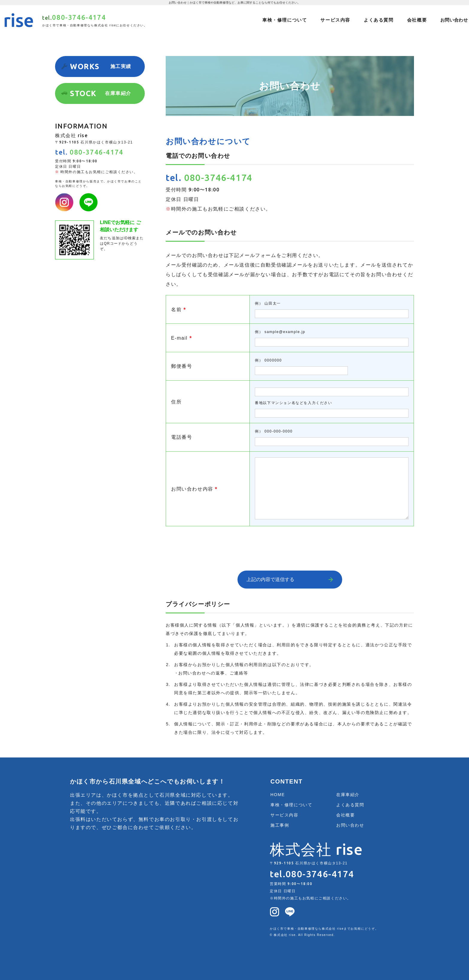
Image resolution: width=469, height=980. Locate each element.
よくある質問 (379, 20)
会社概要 (417, 20)
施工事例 (280, 825)
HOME (278, 795)
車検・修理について (285, 20)
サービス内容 (335, 20)
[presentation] (290, 544)
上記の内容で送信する (270, 579)
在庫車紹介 (348, 795)
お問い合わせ (454, 20)
